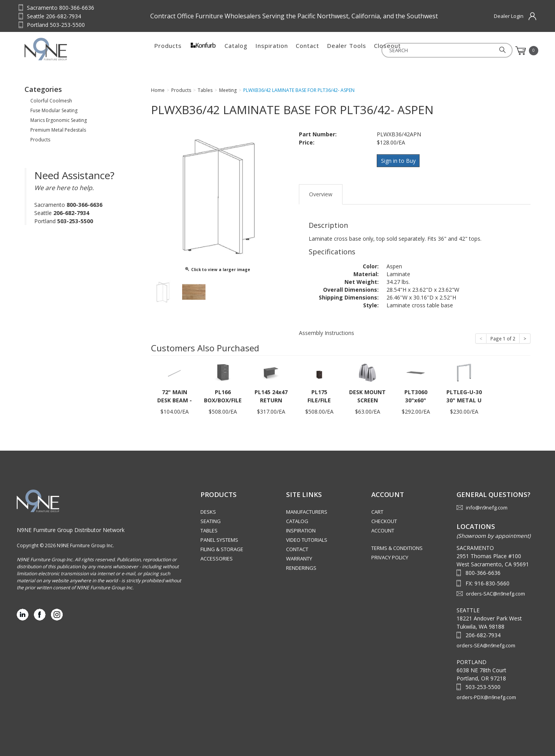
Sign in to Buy (399, 160)
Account (383, 529)
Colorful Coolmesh (51, 101)
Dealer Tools (347, 51)
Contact (307, 51)
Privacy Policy (390, 556)
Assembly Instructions (327, 331)
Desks (208, 510)
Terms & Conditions (397, 546)
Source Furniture (63, 49)
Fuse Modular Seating (54, 110)
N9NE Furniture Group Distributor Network (71, 528)
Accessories (217, 557)
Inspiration (272, 51)
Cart (377, 510)
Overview (321, 192)
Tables (209, 529)
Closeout (387, 51)
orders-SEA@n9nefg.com (486, 643)
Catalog (236, 51)
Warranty (299, 557)
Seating (211, 520)
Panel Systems (219, 538)
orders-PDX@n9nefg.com (486, 695)
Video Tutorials (307, 538)
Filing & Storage (222, 548)
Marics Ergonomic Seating (59, 120)
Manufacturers (307, 510)
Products (168, 51)
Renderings (301, 566)
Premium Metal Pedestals (58, 130)
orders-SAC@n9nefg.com (495, 592)
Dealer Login (509, 16)
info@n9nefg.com (487, 506)
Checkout (384, 520)
